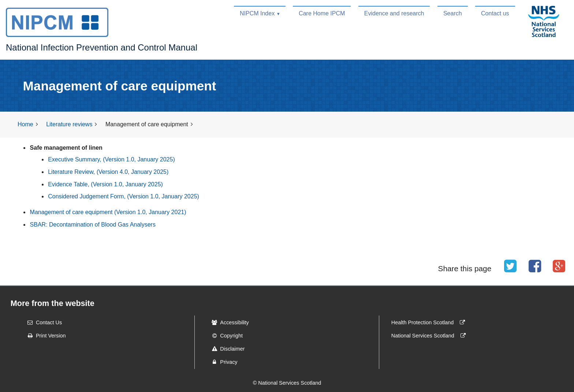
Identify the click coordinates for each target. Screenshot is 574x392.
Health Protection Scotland (430, 322)
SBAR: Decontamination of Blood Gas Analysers (93, 225)
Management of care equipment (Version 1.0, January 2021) (108, 212)
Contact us (495, 13)
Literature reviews (69, 124)
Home (25, 124)
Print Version (44, 336)
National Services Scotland (430, 336)
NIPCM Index (257, 13)
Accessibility (228, 322)
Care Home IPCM (322, 13)
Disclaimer (226, 349)
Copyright (225, 336)
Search (453, 13)
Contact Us (42, 322)
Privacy (222, 362)
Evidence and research (394, 13)
